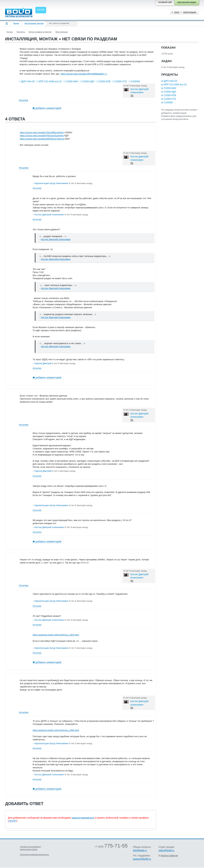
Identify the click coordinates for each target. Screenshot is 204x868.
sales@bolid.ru (166, 850)
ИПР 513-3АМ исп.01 (50, 81)
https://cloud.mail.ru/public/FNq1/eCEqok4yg (42, 136)
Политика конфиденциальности (35, 854)
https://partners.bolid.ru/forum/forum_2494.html (56, 730)
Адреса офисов (169, 856)
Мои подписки (61, 32)
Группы (10, 32)
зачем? (13, 821)
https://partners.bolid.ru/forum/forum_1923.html (56, 635)
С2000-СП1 (121, 81)
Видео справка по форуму (40, 32)
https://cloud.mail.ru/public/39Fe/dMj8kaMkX (84, 74)
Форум (16, 23)
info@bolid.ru (140, 850)
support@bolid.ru (142, 859)
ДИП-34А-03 (28, 81)
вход (177, 12)
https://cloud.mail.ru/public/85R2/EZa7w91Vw (42, 139)
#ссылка (23, 100)
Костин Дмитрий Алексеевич (56, 239)
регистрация (190, 12)
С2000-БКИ (72, 81)
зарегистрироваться (83, 818)
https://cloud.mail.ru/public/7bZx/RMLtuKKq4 (42, 132)
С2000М (135, 81)
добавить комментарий (48, 108)
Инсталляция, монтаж (34, 23)
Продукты (21, 32)
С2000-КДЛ (88, 81)
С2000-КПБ (104, 81)
